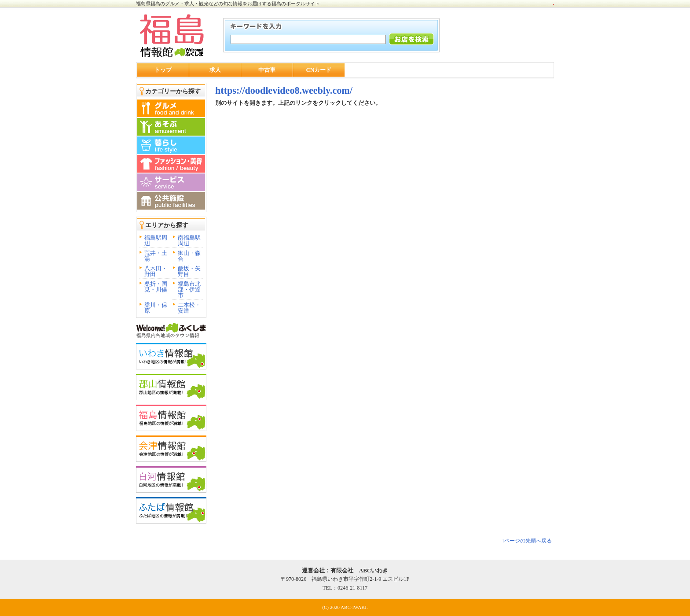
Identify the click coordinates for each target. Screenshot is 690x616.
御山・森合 (189, 256)
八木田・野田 (156, 271)
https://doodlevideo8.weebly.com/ (284, 90)
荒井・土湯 (156, 256)
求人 (215, 70)
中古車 (267, 70)
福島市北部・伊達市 (189, 290)
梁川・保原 (156, 308)
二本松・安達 (189, 308)
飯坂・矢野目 (189, 271)
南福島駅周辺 (189, 240)
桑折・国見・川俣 (156, 287)
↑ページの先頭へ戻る (527, 541)
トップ (163, 70)
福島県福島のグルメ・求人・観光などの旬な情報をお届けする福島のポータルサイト (228, 4)
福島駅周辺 (156, 240)
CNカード (319, 70)
